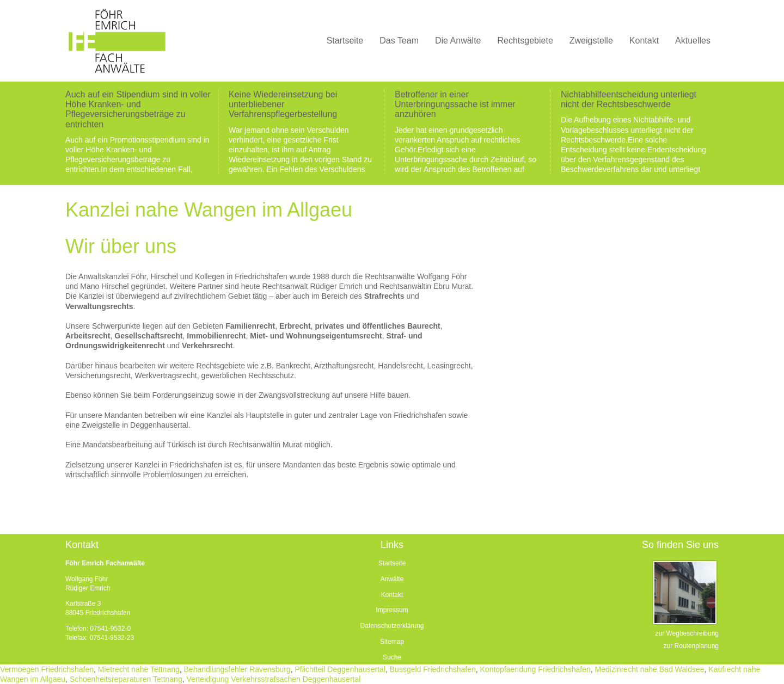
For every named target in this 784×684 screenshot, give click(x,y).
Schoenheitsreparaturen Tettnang (126, 679)
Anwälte (392, 579)
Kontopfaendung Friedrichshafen (535, 669)
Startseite (392, 563)
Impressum (392, 610)
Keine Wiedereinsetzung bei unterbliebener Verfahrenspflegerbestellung (283, 104)
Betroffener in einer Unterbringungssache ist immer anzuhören (455, 104)
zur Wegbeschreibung (687, 633)
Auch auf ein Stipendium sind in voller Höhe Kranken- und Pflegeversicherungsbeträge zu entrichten (138, 109)
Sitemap (392, 642)
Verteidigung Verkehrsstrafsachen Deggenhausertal (273, 679)
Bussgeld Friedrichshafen (433, 669)
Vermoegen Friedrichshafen (47, 669)
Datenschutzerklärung (392, 626)
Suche (392, 657)
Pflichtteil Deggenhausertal (340, 669)
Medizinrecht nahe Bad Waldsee (649, 669)
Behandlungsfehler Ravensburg (237, 669)
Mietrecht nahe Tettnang (139, 669)
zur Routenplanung (691, 646)
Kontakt (392, 595)
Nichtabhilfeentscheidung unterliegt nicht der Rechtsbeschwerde (629, 99)
